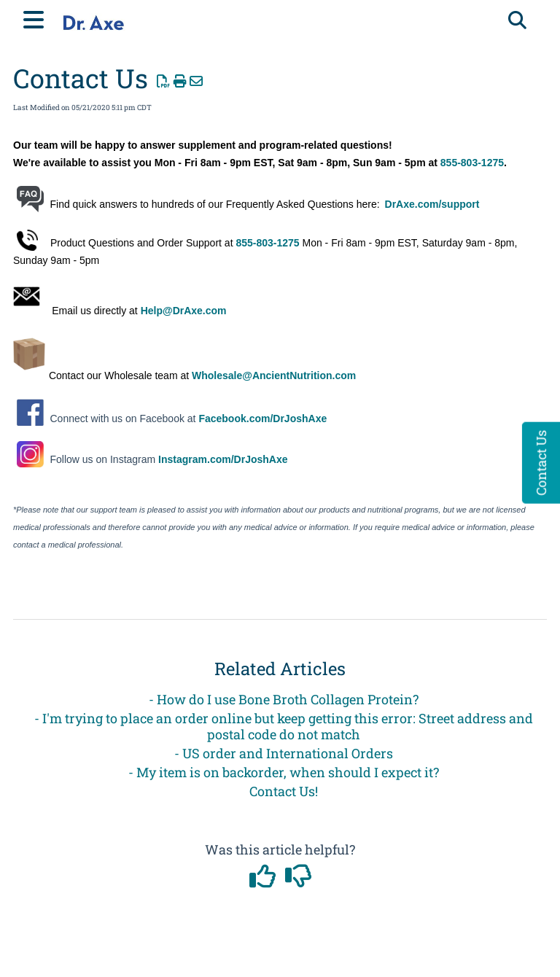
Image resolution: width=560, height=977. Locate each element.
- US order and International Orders (284, 753)
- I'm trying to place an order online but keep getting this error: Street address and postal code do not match (284, 726)
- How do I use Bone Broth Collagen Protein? (284, 699)
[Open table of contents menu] (36, 17)
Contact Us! (284, 791)
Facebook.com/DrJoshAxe (262, 419)
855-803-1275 (472, 163)
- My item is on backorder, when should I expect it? (284, 772)
